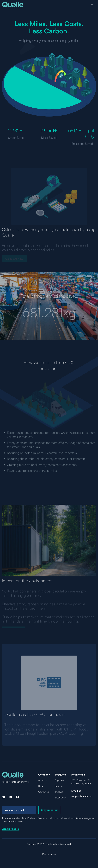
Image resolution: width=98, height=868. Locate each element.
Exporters (60, 780)
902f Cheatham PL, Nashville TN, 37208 (81, 782)
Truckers (59, 792)
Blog (41, 786)
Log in (16, 829)
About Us (43, 780)
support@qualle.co (81, 796)
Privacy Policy (49, 854)
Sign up (6, 829)
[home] (13, 4)
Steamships (61, 798)
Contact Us (44, 792)
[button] (92, 4)
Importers (60, 786)
